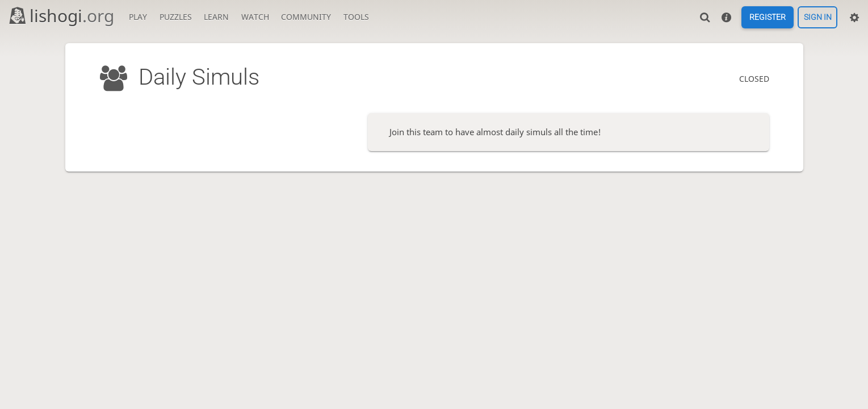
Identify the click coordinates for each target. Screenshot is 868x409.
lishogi (61, 16)
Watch (255, 17)
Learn (216, 17)
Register (768, 18)
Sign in (818, 18)
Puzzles (176, 17)
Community (306, 17)
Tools (356, 17)
